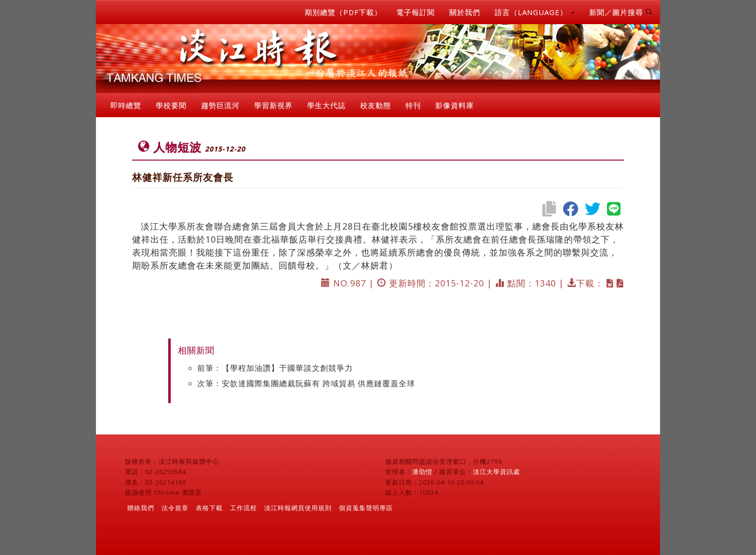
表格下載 (209, 508)
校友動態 (376, 105)
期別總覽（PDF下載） (343, 12)
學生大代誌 (326, 105)
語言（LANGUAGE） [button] (535, 12)
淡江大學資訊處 (497, 472)
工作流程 (243, 508)
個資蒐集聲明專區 (366, 508)
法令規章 (175, 508)
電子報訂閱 (416, 12)
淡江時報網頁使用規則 (298, 508)
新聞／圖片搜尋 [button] (621, 12)
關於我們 (465, 12)
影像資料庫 (455, 105)
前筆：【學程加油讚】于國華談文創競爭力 (275, 368)
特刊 (413, 105)
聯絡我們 (141, 508)
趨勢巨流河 (220, 105)
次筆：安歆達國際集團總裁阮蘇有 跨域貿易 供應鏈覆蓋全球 (306, 383)
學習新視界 (273, 105)
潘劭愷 (422, 472)
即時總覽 (126, 105)
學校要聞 (171, 105)
